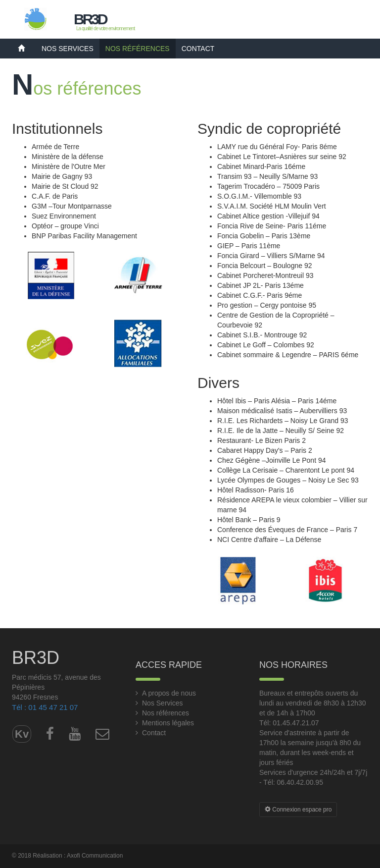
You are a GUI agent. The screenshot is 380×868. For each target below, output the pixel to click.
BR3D (90, 19)
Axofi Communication (95, 856)
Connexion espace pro (298, 810)
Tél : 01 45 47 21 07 (45, 707)
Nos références (138, 49)
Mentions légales (168, 723)
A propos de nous (169, 693)
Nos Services (68, 49)
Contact (198, 49)
